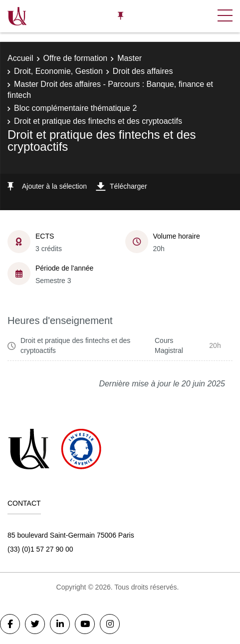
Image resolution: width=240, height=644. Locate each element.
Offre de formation (76, 58)
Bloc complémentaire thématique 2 (75, 108)
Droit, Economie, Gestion (58, 71)
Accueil (20, 58)
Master (129, 58)
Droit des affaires (143, 71)
